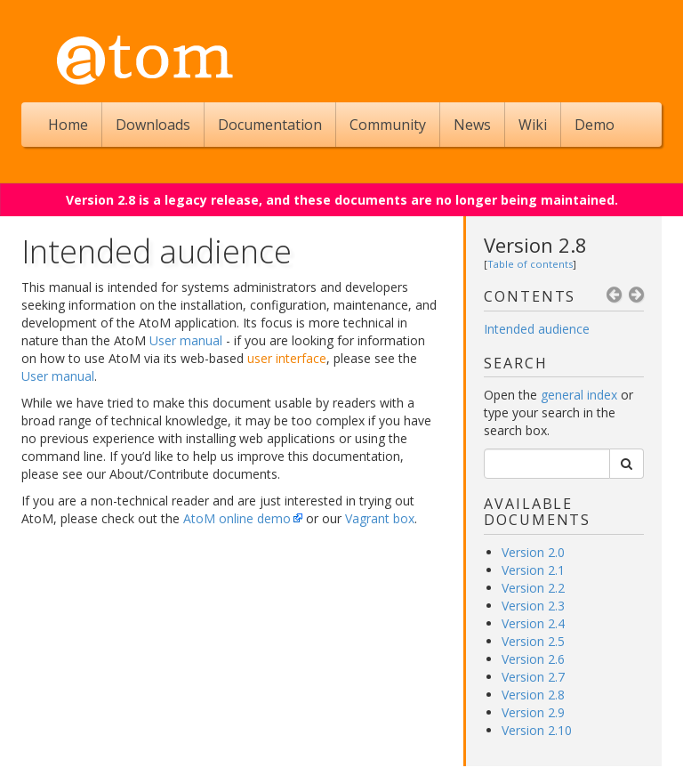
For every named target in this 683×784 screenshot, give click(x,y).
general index (579, 395)
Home (68, 125)
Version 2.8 (535, 245)
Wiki (533, 125)
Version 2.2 (533, 588)
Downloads (153, 125)
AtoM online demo (237, 518)
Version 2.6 (533, 659)
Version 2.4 (533, 623)
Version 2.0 (533, 552)
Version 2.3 (533, 606)
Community (388, 125)
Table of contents (530, 264)
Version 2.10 (537, 730)
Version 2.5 (533, 641)
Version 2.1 (533, 570)
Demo (595, 125)
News (472, 125)
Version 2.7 (533, 677)
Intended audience (537, 329)
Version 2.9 (533, 712)
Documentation (270, 125)
